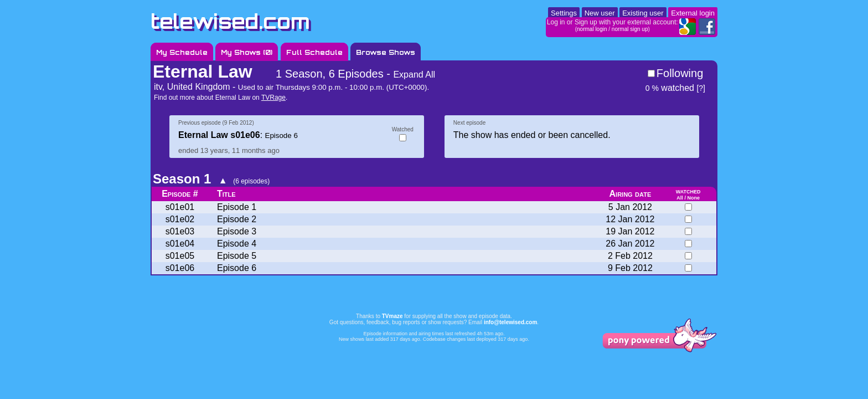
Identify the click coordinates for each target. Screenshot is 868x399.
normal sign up (630, 29)
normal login (592, 29)
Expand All (414, 75)
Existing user (643, 13)
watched (670, 88)
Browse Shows (386, 52)
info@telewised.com (510, 322)
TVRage (273, 98)
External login (693, 13)
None (693, 198)
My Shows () (247, 52)
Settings (564, 13)
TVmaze (392, 316)
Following (680, 73)
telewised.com (230, 21)
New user (600, 13)
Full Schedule (314, 52)
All (680, 198)
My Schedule (182, 52)
